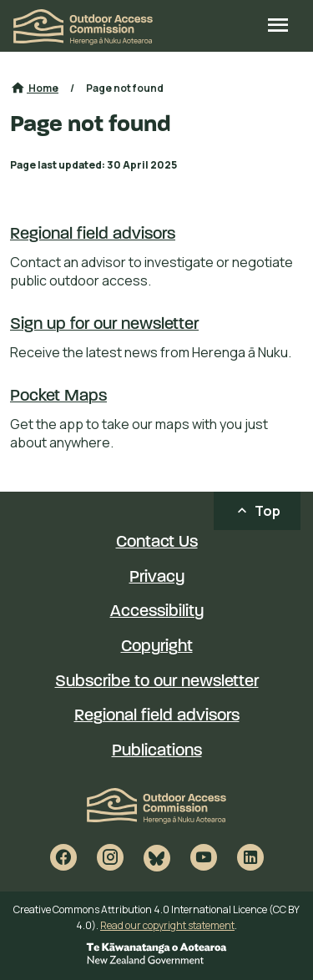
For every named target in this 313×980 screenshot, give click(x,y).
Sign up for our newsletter (104, 325)
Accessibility (157, 612)
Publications (157, 751)
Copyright (157, 647)
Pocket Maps (58, 397)
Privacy (157, 578)
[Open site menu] (278, 27)
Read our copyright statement (167, 925)
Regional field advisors (93, 235)
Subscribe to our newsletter (157, 682)
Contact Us (157, 543)
